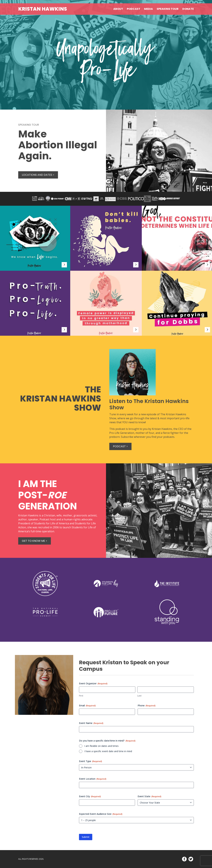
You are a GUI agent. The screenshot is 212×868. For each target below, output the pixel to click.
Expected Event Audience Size (101, 814)
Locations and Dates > (38, 175)
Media (148, 9)
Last (139, 696)
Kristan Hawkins (43, 9)
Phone (147, 705)
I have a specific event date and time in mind (108, 751)
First (81, 696)
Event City (90, 796)
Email (87, 705)
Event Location (93, 779)
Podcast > (120, 446)
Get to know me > (35, 541)
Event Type (91, 761)
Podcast (134, 9)
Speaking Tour (168, 9)
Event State (149, 796)
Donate (188, 9)
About (118, 9)
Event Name (91, 723)
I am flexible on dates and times (101, 746)
